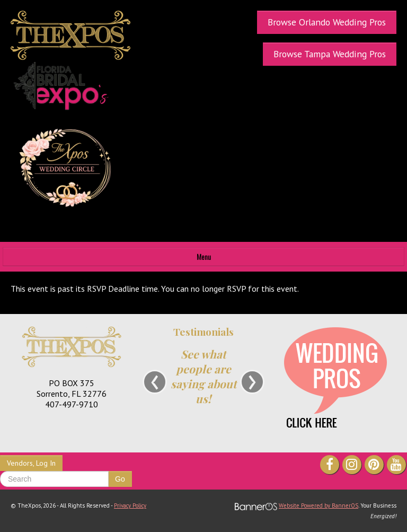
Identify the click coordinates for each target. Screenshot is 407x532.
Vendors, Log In (31, 463)
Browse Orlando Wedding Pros (327, 22)
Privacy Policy (130, 505)
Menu (204, 256)
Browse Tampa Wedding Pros (330, 54)
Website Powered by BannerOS (318, 505)
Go (120, 479)
